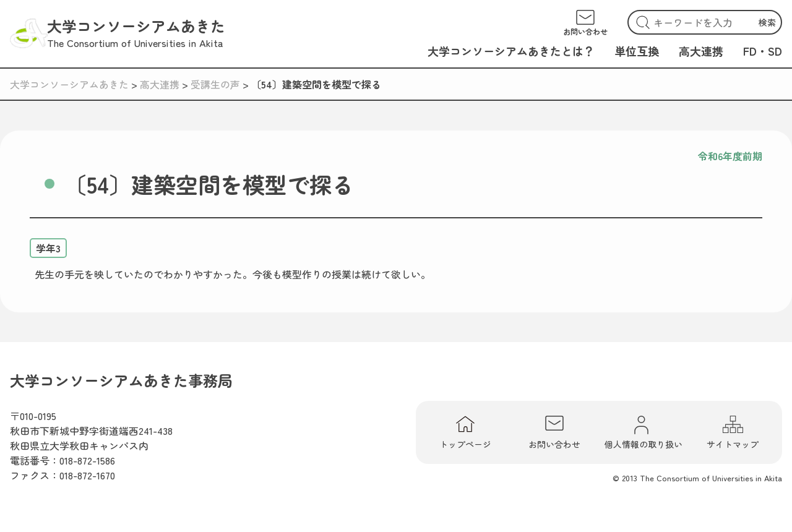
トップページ (465, 432)
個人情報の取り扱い (643, 432)
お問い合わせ (554, 432)
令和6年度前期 (730, 156)
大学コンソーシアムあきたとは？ (511, 51)
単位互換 (637, 51)
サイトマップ (733, 432)
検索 (767, 22)
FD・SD (763, 51)
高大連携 (701, 51)
